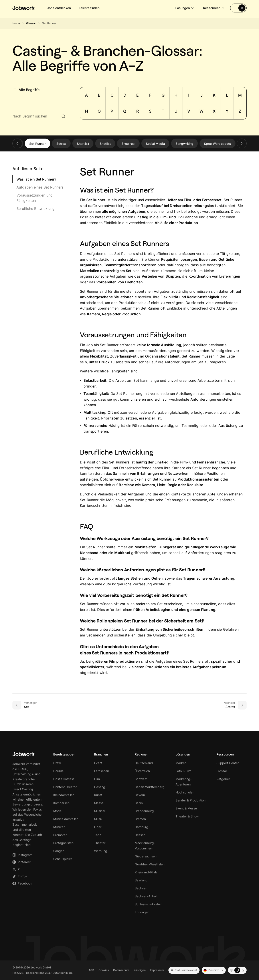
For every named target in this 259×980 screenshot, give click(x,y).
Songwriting (185, 144)
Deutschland (144, 763)
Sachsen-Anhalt (146, 896)
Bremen (140, 819)
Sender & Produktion (191, 800)
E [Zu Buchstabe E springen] (137, 95)
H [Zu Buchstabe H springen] (176, 95)
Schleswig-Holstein (148, 904)
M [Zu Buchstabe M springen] (240, 95)
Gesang (100, 787)
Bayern (140, 795)
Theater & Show (187, 816)
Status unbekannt (184, 970)
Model (58, 811)
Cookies (104, 970)
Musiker (59, 827)
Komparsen (61, 803)
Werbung (101, 851)
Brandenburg (144, 811)
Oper (98, 827)
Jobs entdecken (59, 8)
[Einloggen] (238, 8)
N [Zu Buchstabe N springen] (86, 111)
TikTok (20, 876)
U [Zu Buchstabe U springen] (176, 111)
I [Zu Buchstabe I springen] (189, 95)
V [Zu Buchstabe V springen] (189, 111)
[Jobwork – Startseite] (24, 8)
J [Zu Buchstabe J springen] (202, 95)
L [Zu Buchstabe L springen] (227, 95)
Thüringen (142, 912)
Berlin (139, 803)
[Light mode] (231, 970)
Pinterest (22, 862)
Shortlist (83, 144)
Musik (98, 819)
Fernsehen (102, 771)
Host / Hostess (64, 779)
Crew (57, 763)
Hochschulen (185, 792)
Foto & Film (183, 771)
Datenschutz (121, 970)
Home (16, 23)
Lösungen (185, 8)
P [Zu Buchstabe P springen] (112, 111)
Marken (181, 763)
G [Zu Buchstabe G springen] (163, 95)
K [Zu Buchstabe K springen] (214, 95)
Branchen (101, 754)
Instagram (22, 855)
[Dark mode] (243, 970)
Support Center (228, 763)
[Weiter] (242, 143)
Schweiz (141, 779)
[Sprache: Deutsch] (214, 970)
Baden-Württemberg (150, 787)
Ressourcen (214, 8)
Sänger (58, 851)
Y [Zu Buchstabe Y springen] (227, 111)
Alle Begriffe (26, 90)
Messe (99, 803)
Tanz (98, 835)
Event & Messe (186, 808)
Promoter (60, 835)
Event (98, 763)
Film (97, 779)
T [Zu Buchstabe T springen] (163, 111)
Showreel (128, 144)
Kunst (98, 795)
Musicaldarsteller (65, 819)
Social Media (155, 144)
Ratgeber (223, 779)
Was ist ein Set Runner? (36, 179)
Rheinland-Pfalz (146, 872)
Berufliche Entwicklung (36, 209)
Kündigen (140, 970)
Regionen (141, 754)
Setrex (61, 144)
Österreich (142, 771)
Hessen (140, 835)
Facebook (22, 883)
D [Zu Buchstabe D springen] (125, 95)
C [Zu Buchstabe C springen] (112, 95)
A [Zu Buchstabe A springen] (86, 95)
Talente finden (89, 8)
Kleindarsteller (63, 795)
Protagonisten (63, 843)
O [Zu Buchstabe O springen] (99, 111)
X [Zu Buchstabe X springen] (214, 111)
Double (58, 771)
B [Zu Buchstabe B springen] (99, 95)
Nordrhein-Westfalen (150, 864)
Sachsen (141, 888)
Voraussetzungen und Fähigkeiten (35, 198)
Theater (100, 843)
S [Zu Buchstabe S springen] (150, 111)
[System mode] (237, 970)
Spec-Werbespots (217, 144)
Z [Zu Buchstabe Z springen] (240, 111)
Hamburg (141, 827)
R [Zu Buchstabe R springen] (138, 111)
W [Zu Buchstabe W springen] (202, 111)
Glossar (31, 23)
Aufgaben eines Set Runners (40, 187)
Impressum (157, 970)
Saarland (141, 880)
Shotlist (105, 144)
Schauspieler (63, 859)
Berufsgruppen (64, 754)
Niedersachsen (146, 856)
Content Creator (65, 787)
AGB (91, 970)
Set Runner (37, 144)
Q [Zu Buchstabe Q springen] (125, 111)
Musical (100, 811)
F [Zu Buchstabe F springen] (150, 95)
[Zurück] (17, 143)
